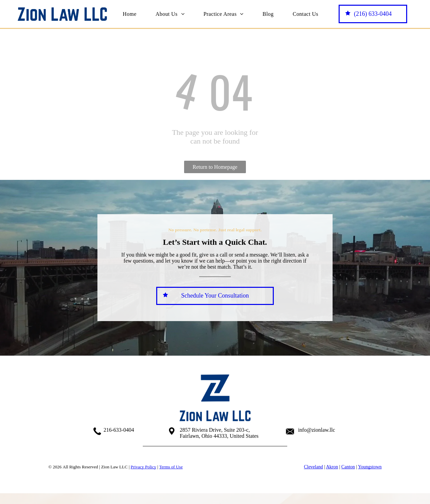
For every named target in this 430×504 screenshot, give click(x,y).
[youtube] (215, 456)
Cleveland (314, 467)
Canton (348, 467)
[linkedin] (231, 456)
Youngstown (370, 467)
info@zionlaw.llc (316, 430)
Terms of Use (171, 467)
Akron (332, 467)
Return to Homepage (215, 167)
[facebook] (199, 456)
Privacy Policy (143, 467)
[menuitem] (130, 14)
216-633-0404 (119, 430)
